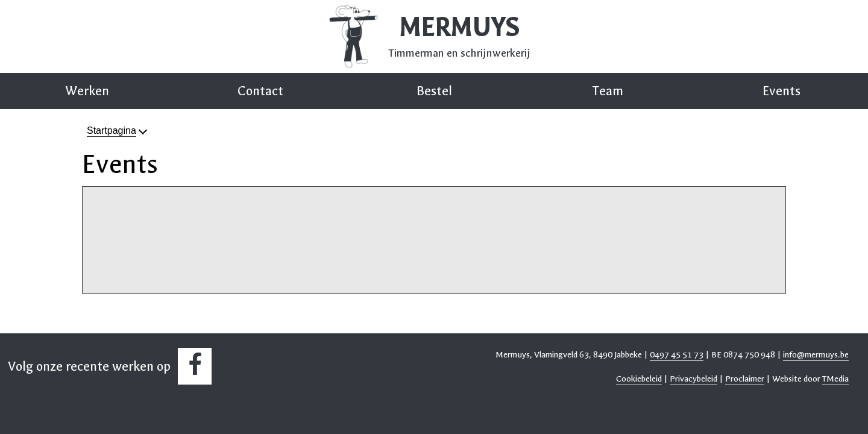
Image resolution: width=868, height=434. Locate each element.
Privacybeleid (693, 379)
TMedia (835, 379)
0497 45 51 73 (677, 355)
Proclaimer (745, 379)
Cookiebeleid (639, 379)
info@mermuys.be (816, 355)
